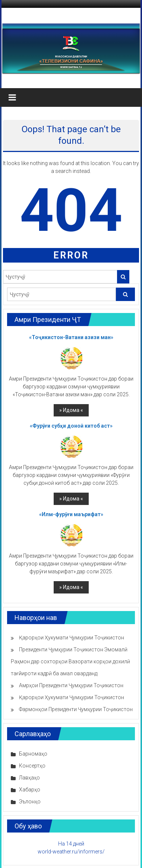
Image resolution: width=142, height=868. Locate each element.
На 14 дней (71, 844)
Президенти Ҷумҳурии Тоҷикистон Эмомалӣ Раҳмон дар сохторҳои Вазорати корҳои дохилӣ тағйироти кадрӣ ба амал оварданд (70, 661)
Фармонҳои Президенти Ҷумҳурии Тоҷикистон (76, 709)
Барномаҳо (33, 754)
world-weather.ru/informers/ (71, 852)
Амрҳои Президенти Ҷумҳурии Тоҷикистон (71, 685)
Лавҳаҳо (29, 778)
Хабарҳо (30, 790)
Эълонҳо (30, 802)
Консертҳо (32, 766)
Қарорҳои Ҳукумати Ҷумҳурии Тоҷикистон (72, 638)
